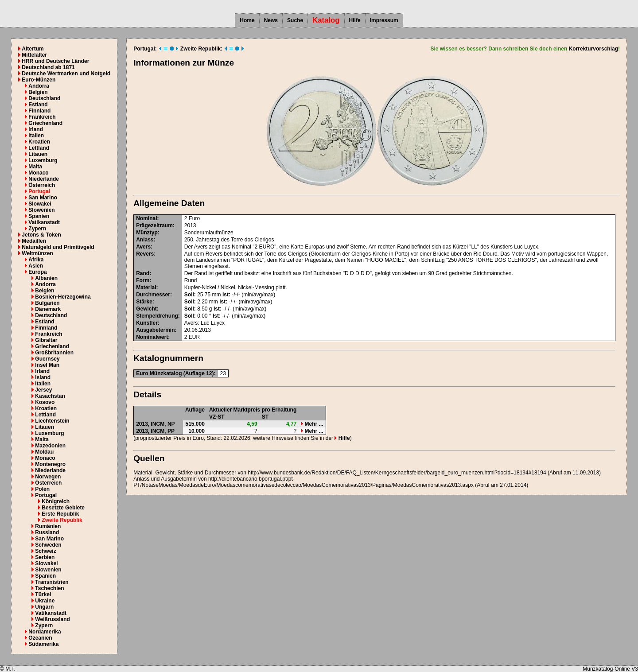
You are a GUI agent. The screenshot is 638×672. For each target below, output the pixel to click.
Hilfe (355, 20)
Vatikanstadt (44, 222)
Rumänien (48, 526)
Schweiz (45, 551)
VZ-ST (217, 417)
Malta (35, 167)
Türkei (43, 594)
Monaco (38, 173)
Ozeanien (40, 638)
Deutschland (44, 98)
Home (247, 20)
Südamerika (43, 644)
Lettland (39, 148)
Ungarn (44, 607)
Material (146, 287)
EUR (194, 337)
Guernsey (47, 359)
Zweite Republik (62, 520)
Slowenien (41, 210)
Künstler (147, 323)
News (271, 20)
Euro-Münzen (39, 80)
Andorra (39, 86)
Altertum (33, 49)
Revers (145, 254)
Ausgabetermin (155, 330)
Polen (42, 489)
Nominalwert (152, 337)
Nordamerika (45, 632)
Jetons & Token (41, 235)
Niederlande (44, 179)
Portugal (39, 191)
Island (43, 377)
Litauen (38, 154)
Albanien (46, 278)
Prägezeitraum (154, 225)
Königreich (56, 501)
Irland (36, 129)
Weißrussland (52, 619)
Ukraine (45, 601)
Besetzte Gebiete (63, 508)
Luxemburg (43, 160)
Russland (47, 532)
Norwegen (48, 477)
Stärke (144, 302)
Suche (295, 20)
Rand (143, 273)
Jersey (43, 390)
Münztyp (147, 233)
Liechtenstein (52, 421)
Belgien (38, 92)
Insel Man (47, 365)
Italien (36, 136)
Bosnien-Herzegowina (63, 297)
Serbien (45, 557)
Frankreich (42, 117)
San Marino (43, 198)
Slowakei (40, 204)
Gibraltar (46, 340)
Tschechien (49, 588)
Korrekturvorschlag (593, 49)
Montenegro (50, 464)
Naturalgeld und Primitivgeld (58, 247)
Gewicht (146, 309)
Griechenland (45, 123)
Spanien (39, 216)
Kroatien (39, 142)
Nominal (146, 218)
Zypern (37, 229)
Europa (37, 272)
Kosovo (45, 402)
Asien (36, 266)
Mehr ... (312, 424)
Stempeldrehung (157, 316)
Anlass (145, 240)
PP (171, 431)
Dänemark (48, 309)
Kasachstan (50, 396)
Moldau (44, 452)
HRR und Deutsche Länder (55, 61)
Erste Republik (60, 514)
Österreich (42, 185)
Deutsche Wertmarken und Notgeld (66, 74)
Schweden (48, 545)
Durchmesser (153, 295)
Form (143, 280)
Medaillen (34, 241)
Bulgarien (47, 303)
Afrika (36, 260)
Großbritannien (54, 353)
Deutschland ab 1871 (48, 67)
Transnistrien (52, 582)
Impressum (384, 20)
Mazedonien (50, 446)
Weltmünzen (37, 253)
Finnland (39, 111)
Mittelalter (34, 55)
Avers (143, 247)
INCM (158, 424)
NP (171, 424)
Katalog (326, 20)
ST (265, 417)
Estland (38, 105)
